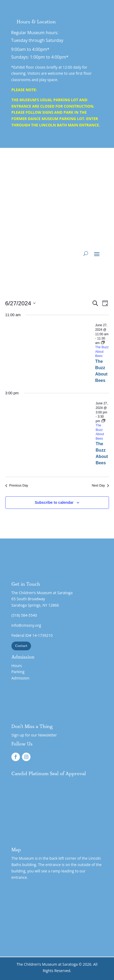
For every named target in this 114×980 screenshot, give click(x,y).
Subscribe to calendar (54, 502)
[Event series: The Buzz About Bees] (100, 430)
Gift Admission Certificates (55, 223)
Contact (21, 646)
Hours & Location (36, 22)
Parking (18, 672)
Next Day (100, 485)
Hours (17, 666)
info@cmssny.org (26, 625)
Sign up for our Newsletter (34, 735)
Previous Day (17, 485)
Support (80, 239)
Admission (20, 678)
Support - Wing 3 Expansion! (61, 207)
